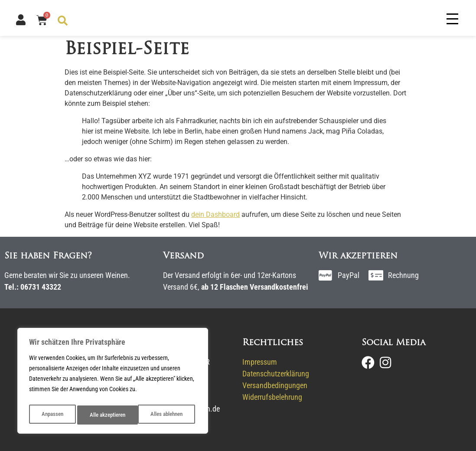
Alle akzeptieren (166, 415)
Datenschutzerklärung (276, 374)
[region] (113, 383)
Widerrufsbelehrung (272, 397)
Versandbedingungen (275, 385)
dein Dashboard (215, 214)
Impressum (260, 362)
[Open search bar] (62, 20)
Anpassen (51, 415)
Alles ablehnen (105, 415)
